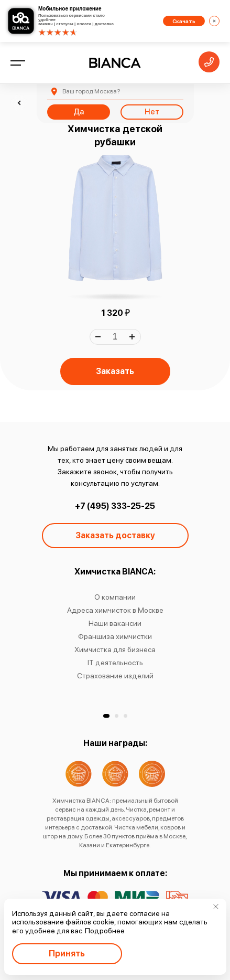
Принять (67, 954)
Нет (152, 112)
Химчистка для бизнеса (115, 649)
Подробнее (105, 931)
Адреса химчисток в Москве (115, 610)
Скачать (184, 21)
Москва (91, 91)
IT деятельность (115, 663)
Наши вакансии (115, 623)
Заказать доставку (115, 535)
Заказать (115, 371)
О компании (115, 597)
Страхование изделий (115, 676)
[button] (106, 716)
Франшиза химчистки (115, 636)
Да (79, 112)
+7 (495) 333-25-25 (115, 506)
